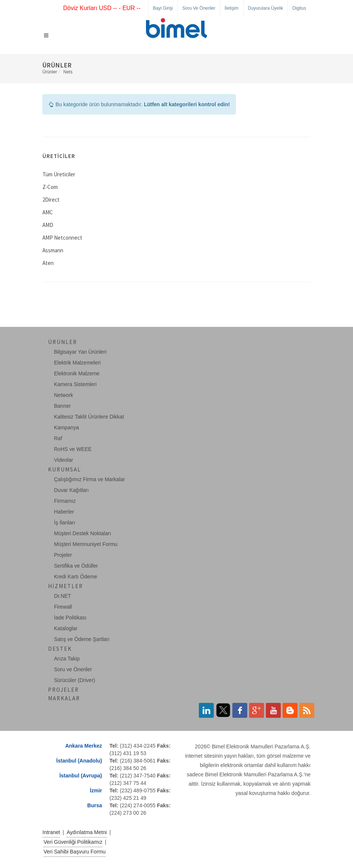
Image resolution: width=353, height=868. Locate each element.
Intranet (51, 832)
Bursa (95, 805)
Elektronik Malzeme (77, 373)
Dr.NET (63, 596)
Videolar (63, 460)
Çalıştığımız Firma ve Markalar (90, 479)
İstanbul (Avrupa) (81, 776)
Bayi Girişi (163, 8)
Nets (68, 72)
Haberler (64, 512)
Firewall (63, 607)
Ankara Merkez (84, 746)
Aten (48, 263)
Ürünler (50, 72)
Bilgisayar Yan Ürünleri (80, 352)
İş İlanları (65, 523)
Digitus (299, 8)
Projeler (63, 555)
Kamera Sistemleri (75, 384)
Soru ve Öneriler (199, 8)
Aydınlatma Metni (87, 832)
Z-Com (50, 187)
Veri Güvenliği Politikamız (73, 842)
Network (63, 395)
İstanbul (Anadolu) (79, 761)
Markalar (64, 698)
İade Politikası (70, 618)
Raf (58, 438)
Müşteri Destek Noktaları (82, 533)
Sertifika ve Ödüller (76, 566)
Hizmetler (66, 586)
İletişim (231, 8)
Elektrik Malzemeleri (77, 363)
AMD (48, 225)
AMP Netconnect (62, 238)
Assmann (53, 250)
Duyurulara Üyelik (266, 8)
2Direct (51, 200)
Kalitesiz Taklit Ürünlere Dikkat (89, 417)
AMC (48, 212)
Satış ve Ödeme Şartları (82, 639)
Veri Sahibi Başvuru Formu (75, 852)
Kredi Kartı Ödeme (76, 577)
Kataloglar (66, 628)
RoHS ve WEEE (73, 449)
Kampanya (66, 427)
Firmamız (65, 501)
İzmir (96, 790)
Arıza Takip (67, 659)
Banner (62, 406)
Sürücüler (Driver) (74, 680)
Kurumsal (65, 469)
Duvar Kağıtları (71, 490)
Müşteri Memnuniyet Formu (86, 544)
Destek (60, 649)
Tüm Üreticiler (59, 174)
